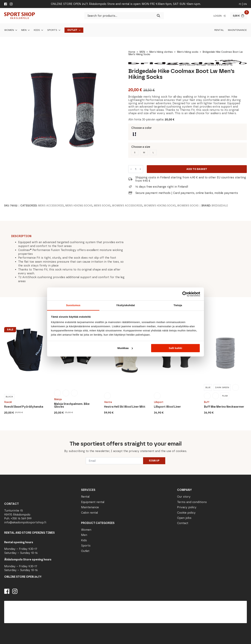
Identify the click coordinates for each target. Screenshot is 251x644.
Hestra (108, 402)
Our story (184, 497)
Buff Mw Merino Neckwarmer (224, 407)
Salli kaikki (175, 348)
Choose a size (141, 147)
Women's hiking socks (160, 206)
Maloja (58, 399)
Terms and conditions (192, 502)
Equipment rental (93, 502)
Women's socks (188, 206)
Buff (207, 402)
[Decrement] (131, 169)
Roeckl (8, 402)
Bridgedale (220, 206)
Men (24, 30)
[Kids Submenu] (41, 30)
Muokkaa (125, 348)
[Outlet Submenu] (79, 30)
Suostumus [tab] (73, 305)
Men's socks (102, 206)
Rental (219, 30)
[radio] (134, 134)
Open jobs (184, 518)
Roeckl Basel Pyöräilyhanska (24, 407)
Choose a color (141, 128)
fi (240, 4)
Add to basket (197, 169)
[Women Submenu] (16, 30)
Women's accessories (127, 206)
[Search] (158, 16)
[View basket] (238, 16)
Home (132, 52)
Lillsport (159, 402)
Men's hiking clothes (161, 52)
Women (9, 30)
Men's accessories (51, 206)
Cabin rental (89, 513)
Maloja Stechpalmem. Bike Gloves (72, 405)
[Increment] (140, 169)
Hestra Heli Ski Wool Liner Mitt (125, 407)
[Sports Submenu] (59, 30)
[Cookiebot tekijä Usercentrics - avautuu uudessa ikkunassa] (185, 294)
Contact (183, 523)
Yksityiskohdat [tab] (125, 305)
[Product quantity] (136, 169)
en (245, 4)
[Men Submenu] (28, 30)
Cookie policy (186, 513)
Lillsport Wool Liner (167, 407)
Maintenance (237, 30)
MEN (142, 52)
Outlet (72, 30)
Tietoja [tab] (178, 305)
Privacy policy (187, 507)
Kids (37, 30)
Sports (52, 30)
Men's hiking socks (188, 52)
